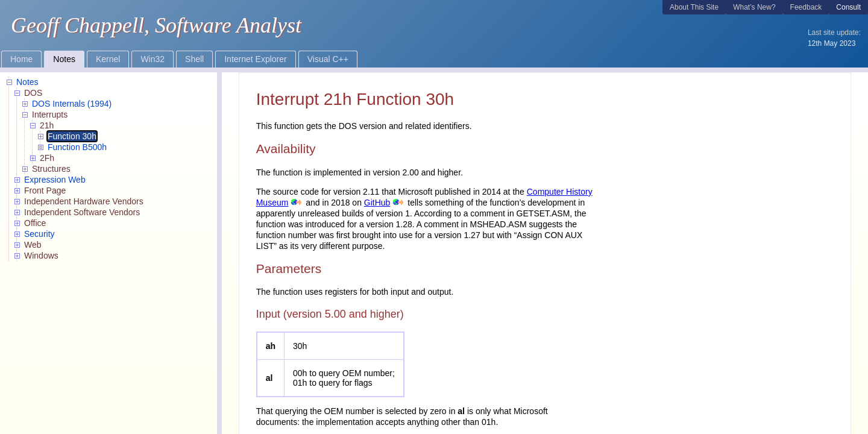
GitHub (377, 203)
